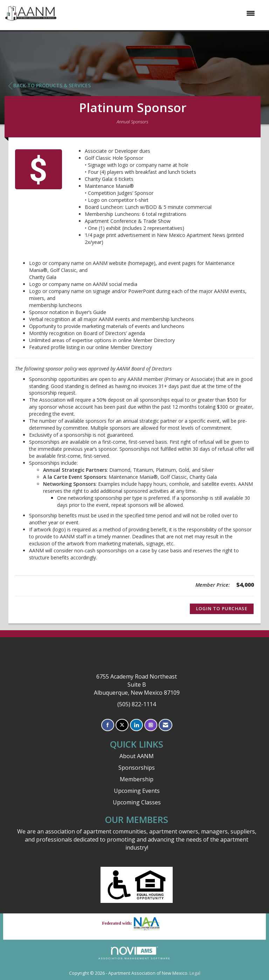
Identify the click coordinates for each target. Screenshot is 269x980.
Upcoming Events (137, 791)
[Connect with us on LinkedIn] (136, 725)
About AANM (137, 756)
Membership (137, 779)
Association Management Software (134, 953)
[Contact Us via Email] (165, 725)
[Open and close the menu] (159, 13)
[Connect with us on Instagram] (151, 725)
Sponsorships (137, 768)
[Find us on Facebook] (108, 725)
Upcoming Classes (137, 802)
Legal (195, 973)
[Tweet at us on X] (122, 725)
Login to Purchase (222, 609)
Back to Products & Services (50, 86)
